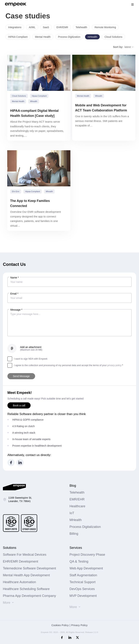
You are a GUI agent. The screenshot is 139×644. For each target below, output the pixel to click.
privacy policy (114, 365)
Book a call (19, 405)
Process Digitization (69, 37)
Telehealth (81, 27)
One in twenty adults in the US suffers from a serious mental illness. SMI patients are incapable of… (102, 121)
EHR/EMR (62, 27)
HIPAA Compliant (18, 37)
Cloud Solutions (113, 37)
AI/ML (32, 27)
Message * (16, 310)
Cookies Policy (60, 625)
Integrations (15, 27)
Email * (14, 294)
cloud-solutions (19, 96)
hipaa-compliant (39, 96)
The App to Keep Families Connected (30, 203)
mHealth (92, 37)
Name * (15, 278)
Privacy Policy (79, 625)
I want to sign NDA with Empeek (27, 359)
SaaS (46, 27)
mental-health (18, 101)
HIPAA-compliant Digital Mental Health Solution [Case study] (34, 113)
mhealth (34, 101)
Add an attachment (31, 348)
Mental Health (43, 37)
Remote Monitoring (105, 27)
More (7, 603)
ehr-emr (16, 191)
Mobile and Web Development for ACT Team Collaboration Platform (101, 108)
